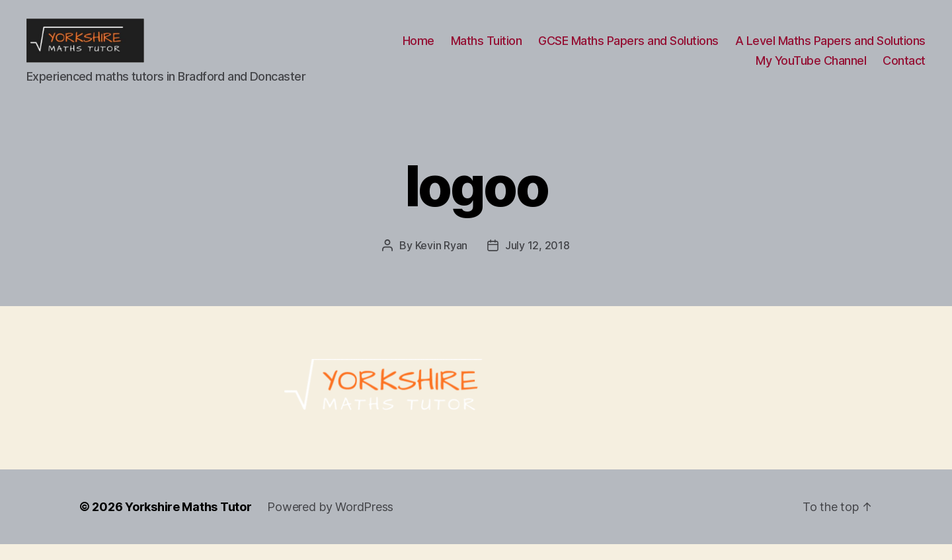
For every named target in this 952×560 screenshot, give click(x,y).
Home (418, 49)
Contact (904, 68)
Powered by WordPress (330, 523)
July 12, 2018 (537, 261)
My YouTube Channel (811, 68)
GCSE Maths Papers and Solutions (628, 49)
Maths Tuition (487, 49)
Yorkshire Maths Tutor (188, 523)
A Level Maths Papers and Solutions (830, 49)
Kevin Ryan (441, 261)
